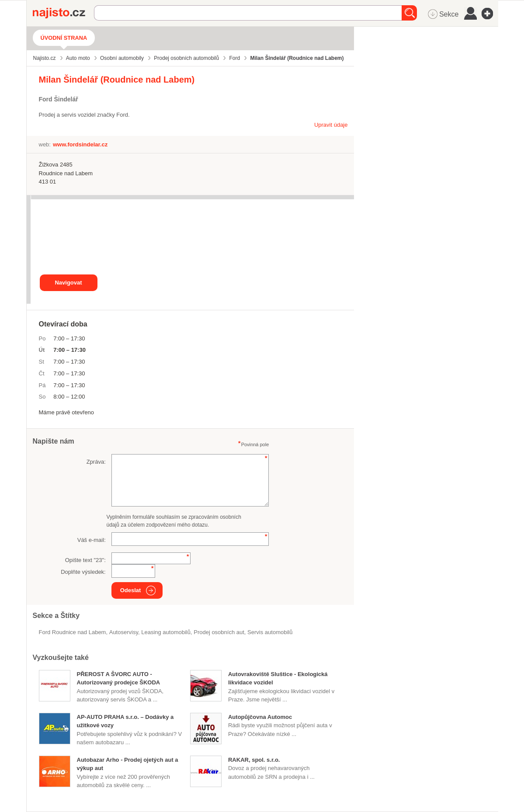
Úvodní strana (64, 38)
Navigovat (68, 283)
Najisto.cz (63, 13)
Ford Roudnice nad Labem (73, 632)
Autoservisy (124, 632)
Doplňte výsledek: (83, 572)
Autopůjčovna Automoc (260, 717)
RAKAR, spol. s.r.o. (254, 760)
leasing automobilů (166, 632)
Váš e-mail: (92, 540)
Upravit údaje (331, 125)
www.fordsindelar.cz (80, 144)
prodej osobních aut (219, 632)
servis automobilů (270, 632)
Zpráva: (96, 462)
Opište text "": (85, 560)
